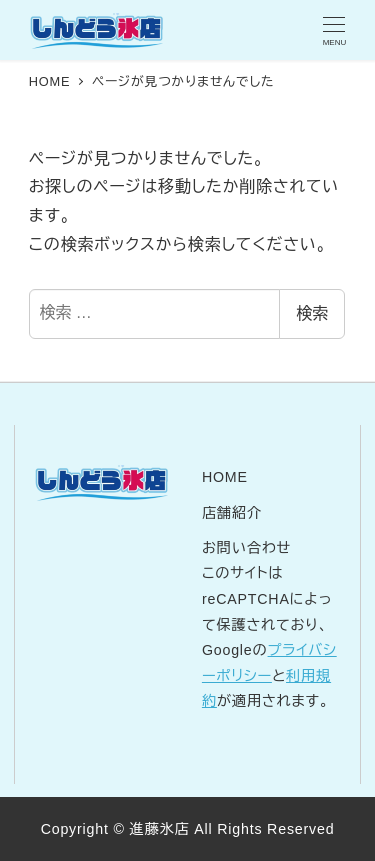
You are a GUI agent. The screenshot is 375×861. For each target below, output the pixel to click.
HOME (225, 477)
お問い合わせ (246, 548)
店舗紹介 (232, 513)
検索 (312, 313)
